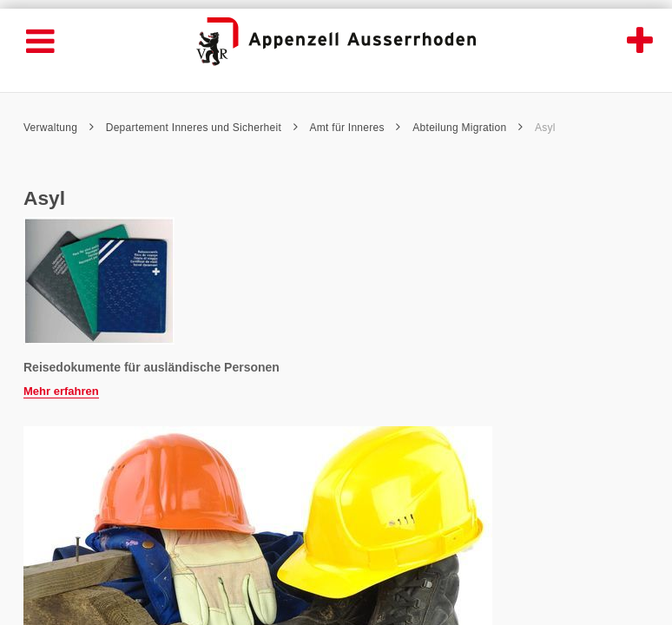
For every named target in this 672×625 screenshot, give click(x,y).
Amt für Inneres (356, 128)
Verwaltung (59, 128)
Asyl (545, 128)
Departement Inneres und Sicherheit (202, 128)
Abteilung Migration (468, 128)
